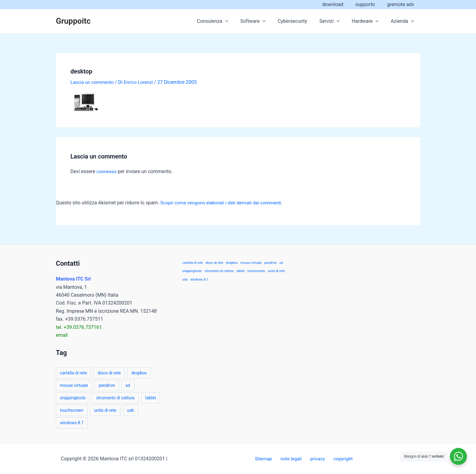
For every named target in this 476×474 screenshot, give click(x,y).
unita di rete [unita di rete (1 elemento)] (105, 410)
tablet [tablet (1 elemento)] (150, 398)
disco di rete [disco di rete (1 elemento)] (109, 373)
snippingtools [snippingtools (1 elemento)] (73, 398)
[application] (239, 21)
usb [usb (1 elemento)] (130, 410)
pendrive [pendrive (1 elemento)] (107, 385)
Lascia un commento (93, 82)
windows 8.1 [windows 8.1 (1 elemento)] (72, 423)
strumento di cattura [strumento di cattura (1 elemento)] (115, 398)
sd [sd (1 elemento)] (128, 385)
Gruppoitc (73, 21)
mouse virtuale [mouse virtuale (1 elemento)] (74, 385)
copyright (339, 459)
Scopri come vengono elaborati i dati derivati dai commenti (224, 203)
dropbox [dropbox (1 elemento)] (139, 373)
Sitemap (268, 459)
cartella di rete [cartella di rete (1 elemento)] (74, 373)
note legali (293, 459)
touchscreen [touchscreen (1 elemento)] (72, 410)
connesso (107, 171)
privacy (316, 459)
